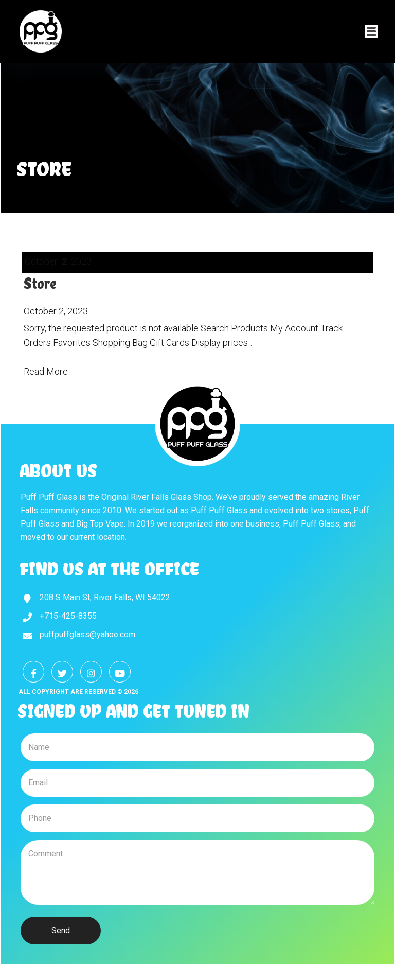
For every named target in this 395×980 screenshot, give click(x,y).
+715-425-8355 (68, 616)
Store (40, 283)
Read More (46, 371)
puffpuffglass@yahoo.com (87, 634)
